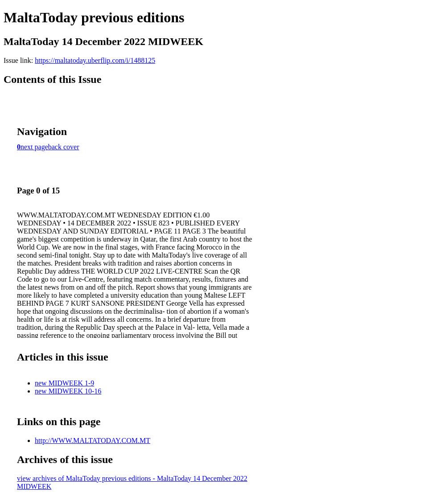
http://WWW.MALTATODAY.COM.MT (93, 440)
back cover (64, 147)
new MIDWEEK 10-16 (68, 391)
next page (34, 147)
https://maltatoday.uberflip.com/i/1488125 (95, 60)
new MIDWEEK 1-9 (64, 383)
